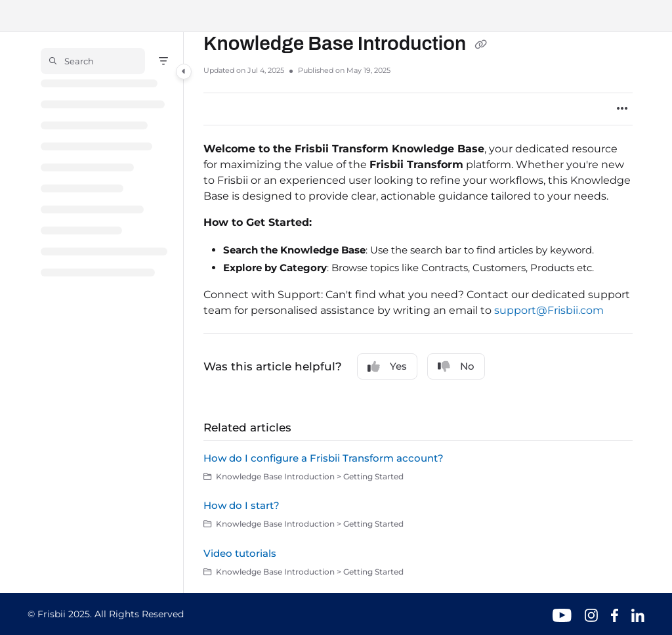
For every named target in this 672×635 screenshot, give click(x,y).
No (456, 366)
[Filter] (163, 61)
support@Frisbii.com (549, 310)
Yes (387, 366)
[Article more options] (622, 109)
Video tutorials (240, 553)
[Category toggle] (184, 72)
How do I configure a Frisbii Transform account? (324, 458)
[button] (93, 61)
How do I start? (241, 505)
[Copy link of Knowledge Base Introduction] (480, 45)
